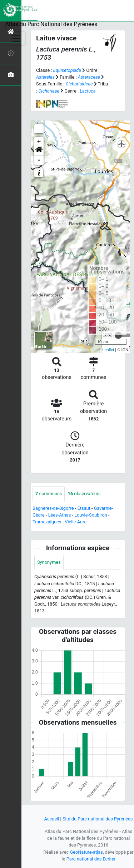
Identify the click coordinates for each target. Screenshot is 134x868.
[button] (39, 151)
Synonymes (49, 562)
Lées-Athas (60, 515)
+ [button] (39, 142)
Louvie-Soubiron (91, 515)
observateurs (84, 494)
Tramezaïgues (47, 522)
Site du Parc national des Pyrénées (98, 819)
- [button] (39, 160)
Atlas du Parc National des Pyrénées (51, 24)
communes (49, 494)
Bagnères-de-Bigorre (53, 508)
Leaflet (108, 350)
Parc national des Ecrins (91, 859)
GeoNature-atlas (86, 852)
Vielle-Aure (76, 522)
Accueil (52, 819)
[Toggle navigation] (16, 39)
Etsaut (84, 508)
